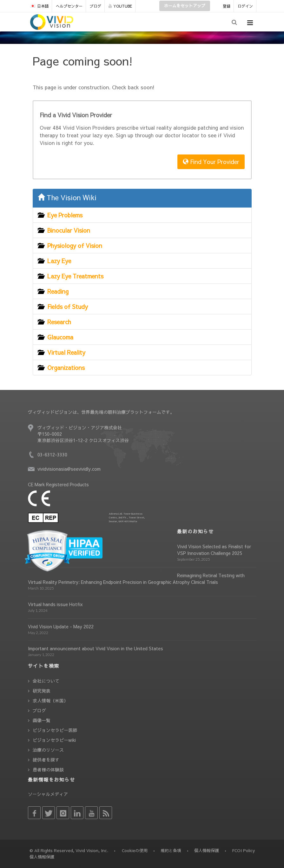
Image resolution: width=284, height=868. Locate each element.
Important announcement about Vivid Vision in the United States (96, 648)
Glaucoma (60, 337)
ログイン (245, 6)
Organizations (66, 368)
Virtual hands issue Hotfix (55, 604)
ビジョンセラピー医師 (55, 730)
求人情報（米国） (50, 701)
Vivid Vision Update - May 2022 (61, 626)
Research (59, 322)
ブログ (96, 6)
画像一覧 (42, 720)
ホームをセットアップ (185, 6)
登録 (227, 6)
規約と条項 (171, 851)
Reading (58, 291)
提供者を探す (46, 760)
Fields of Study (68, 307)
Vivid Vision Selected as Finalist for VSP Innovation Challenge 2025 (214, 550)
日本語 (39, 6)
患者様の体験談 (48, 769)
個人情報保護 (207, 851)
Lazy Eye (59, 261)
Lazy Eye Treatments (75, 276)
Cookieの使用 (135, 851)
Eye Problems (65, 215)
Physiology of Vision (75, 246)
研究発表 (42, 691)
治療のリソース (48, 750)
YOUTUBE (120, 6)
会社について (46, 681)
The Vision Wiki (67, 197)
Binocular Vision (69, 230)
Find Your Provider (211, 162)
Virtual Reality (66, 352)
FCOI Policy (243, 851)
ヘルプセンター (69, 6)
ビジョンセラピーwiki (54, 740)
